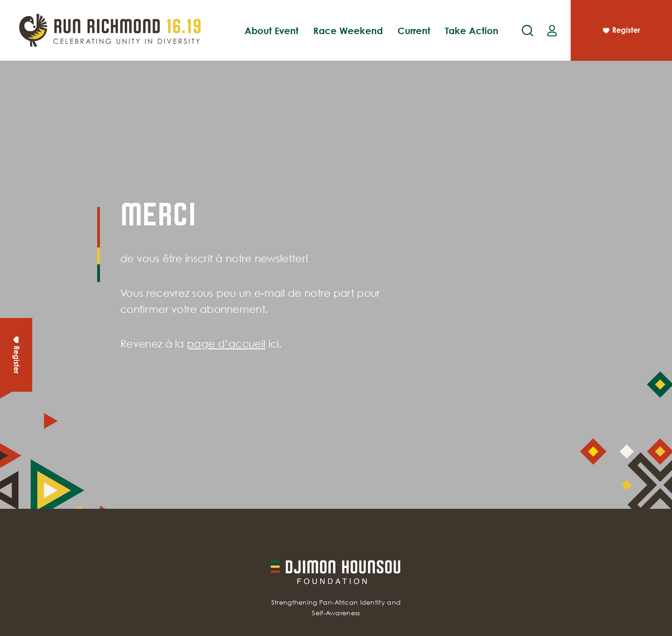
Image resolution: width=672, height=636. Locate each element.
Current (414, 30)
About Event (272, 30)
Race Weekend (348, 30)
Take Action (472, 30)
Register (621, 31)
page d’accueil (226, 344)
